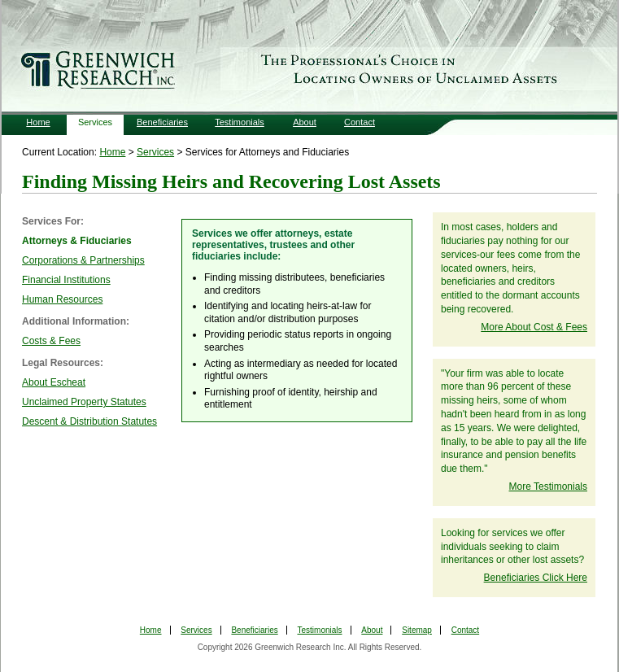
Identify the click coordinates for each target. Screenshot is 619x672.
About (305, 122)
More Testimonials (548, 487)
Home (38, 122)
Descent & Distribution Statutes (89, 421)
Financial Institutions (66, 280)
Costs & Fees (51, 341)
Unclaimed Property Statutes (84, 402)
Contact (360, 122)
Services (95, 122)
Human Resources (62, 299)
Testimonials (240, 122)
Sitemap (417, 630)
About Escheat (54, 382)
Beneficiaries (162, 122)
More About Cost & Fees (534, 327)
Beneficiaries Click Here (536, 578)
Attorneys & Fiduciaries (77, 241)
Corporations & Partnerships (83, 260)
